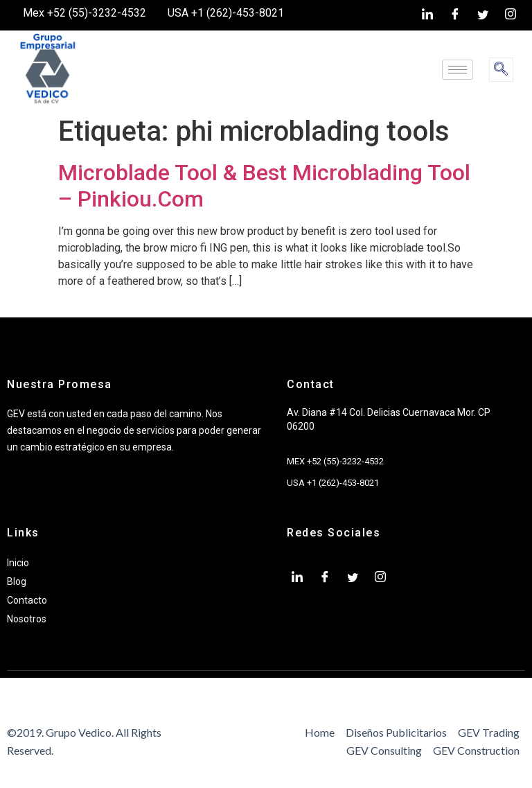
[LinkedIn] (427, 15)
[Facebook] (455, 15)
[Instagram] (511, 15)
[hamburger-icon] (458, 70)
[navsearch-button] (501, 70)
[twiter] (483, 15)
